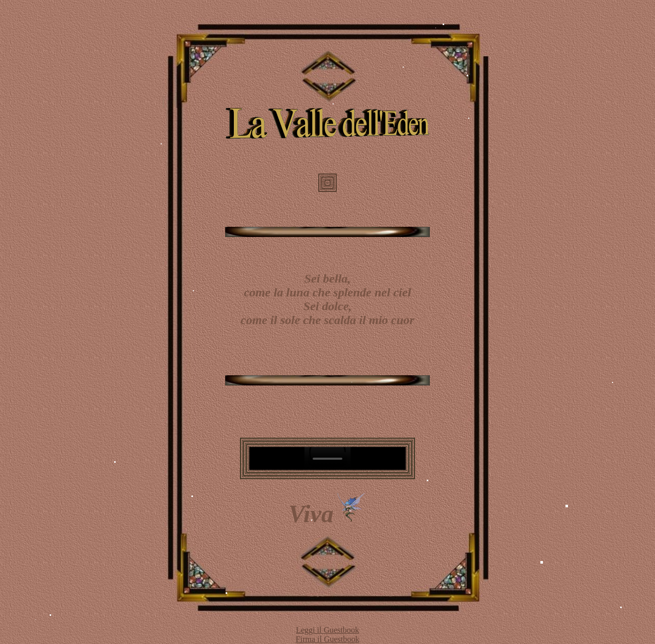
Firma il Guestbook (327, 639)
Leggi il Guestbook (327, 630)
